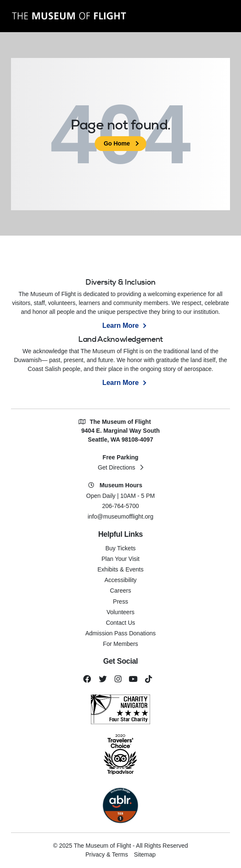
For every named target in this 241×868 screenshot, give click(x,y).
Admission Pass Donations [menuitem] (121, 633)
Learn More (120, 325)
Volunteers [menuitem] (120, 612)
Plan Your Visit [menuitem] (120, 559)
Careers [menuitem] (120, 591)
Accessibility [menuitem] (120, 580)
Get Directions (116, 467)
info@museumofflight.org (120, 516)
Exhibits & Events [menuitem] (121, 569)
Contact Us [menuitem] (120, 623)
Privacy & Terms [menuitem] (107, 854)
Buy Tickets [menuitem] (120, 548)
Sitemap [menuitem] (145, 854)
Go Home (117, 143)
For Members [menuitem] (120, 644)
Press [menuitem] (120, 602)
